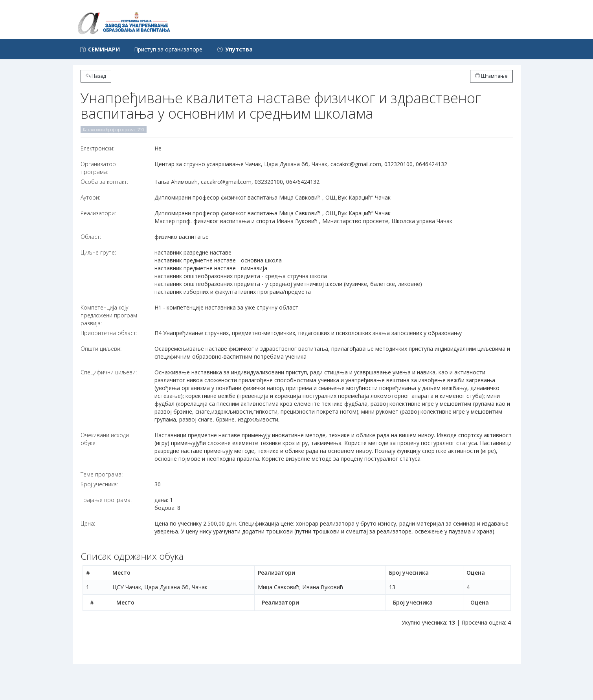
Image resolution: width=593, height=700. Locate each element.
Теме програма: (102, 474)
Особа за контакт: (104, 182)
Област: (91, 237)
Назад (96, 76)
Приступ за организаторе (168, 49)
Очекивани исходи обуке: (105, 439)
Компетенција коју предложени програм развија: (109, 315)
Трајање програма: (106, 500)
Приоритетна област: (109, 333)
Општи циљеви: (101, 349)
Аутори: (90, 197)
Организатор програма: (98, 168)
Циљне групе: (98, 252)
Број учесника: (99, 484)
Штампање (491, 76)
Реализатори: (98, 213)
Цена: (88, 523)
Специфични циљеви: (109, 372)
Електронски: (97, 148)
